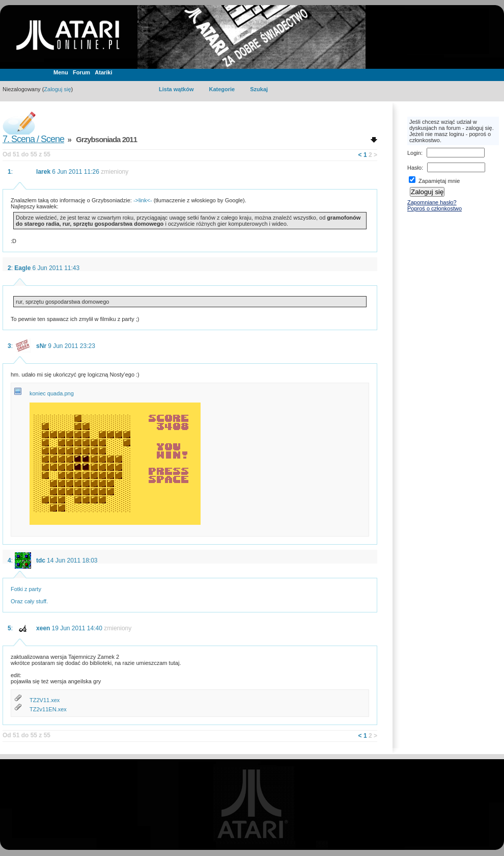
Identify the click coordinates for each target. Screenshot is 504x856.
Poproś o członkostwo (435, 208)
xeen (43, 628)
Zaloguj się (57, 89)
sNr (41, 346)
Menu (61, 72)
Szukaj (259, 89)
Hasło (414, 168)
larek (43, 172)
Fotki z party (26, 589)
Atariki (103, 72)
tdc (41, 560)
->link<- (143, 200)
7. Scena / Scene (33, 139)
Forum (81, 72)
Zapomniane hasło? (432, 202)
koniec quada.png (52, 393)
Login (414, 153)
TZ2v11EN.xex (48, 709)
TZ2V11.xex (45, 700)
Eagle (22, 268)
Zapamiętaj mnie (434, 181)
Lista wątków (176, 89)
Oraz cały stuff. (29, 601)
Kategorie (222, 89)
